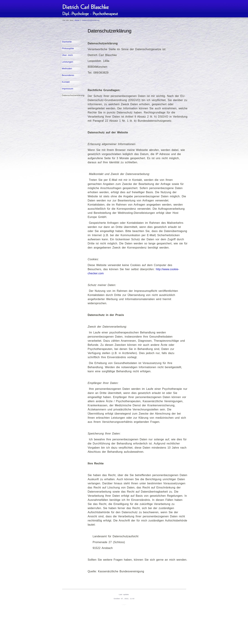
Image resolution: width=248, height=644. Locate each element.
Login (124, 604)
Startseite (67, 42)
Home (77, 20)
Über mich (67, 55)
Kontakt (66, 82)
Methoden (67, 68)
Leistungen (68, 62)
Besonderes (68, 75)
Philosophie (68, 48)
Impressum (68, 89)
